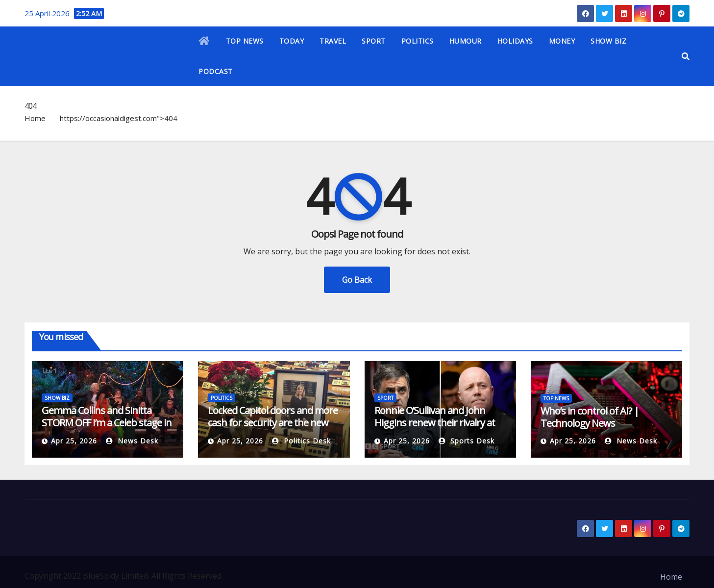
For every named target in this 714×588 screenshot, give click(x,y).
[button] (686, 56)
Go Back (357, 280)
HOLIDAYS (515, 41)
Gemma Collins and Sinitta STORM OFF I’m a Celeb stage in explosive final (107, 423)
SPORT (374, 41)
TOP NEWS (245, 41)
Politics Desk (301, 441)
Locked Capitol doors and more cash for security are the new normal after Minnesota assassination (273, 429)
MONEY (562, 41)
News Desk (132, 441)
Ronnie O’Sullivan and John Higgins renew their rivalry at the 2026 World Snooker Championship (435, 429)
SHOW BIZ (608, 41)
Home (35, 118)
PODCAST (216, 71)
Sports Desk (467, 441)
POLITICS (418, 41)
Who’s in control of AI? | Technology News (590, 417)
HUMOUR (466, 41)
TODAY (292, 41)
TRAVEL (333, 41)
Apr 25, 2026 (74, 441)
